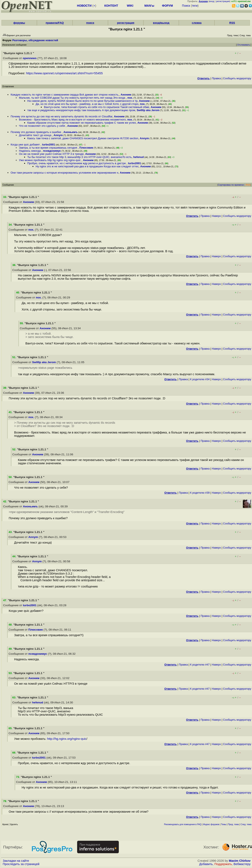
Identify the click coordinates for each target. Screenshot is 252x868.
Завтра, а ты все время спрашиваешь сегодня (48, 148)
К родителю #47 (200, 665)
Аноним (126, 95)
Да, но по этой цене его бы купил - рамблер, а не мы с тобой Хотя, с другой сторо (87, 104)
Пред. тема (233, 824)
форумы (19, 23)
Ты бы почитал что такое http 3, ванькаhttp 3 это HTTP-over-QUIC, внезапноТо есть (80, 157)
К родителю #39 (200, 493)
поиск (90, 23)
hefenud (139, 157)
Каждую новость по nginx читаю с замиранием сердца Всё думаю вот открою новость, (65, 95)
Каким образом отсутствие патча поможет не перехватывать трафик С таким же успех (82, 123)
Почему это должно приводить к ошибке (36, 132)
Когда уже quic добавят (26, 145)
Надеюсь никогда (30, 151)
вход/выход (161, 23)
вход (212, 1)
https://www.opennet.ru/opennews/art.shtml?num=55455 (64, 73)
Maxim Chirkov (240, 861)
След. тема (246, 824)
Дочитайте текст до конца (36, 135)
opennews (30, 58)
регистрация (223, 1)
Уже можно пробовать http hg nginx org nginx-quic (50, 160)
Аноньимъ (70, 132)
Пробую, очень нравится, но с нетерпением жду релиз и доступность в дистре (77, 163)
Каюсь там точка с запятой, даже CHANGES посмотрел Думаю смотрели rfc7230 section (83, 138)
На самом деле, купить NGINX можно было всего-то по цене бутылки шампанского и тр (82, 101)
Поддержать (223, 864)
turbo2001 (49, 145)
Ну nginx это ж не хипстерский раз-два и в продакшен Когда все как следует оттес (87, 166)
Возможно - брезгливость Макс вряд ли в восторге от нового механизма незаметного (72, 120)
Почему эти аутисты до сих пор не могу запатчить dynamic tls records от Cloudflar (61, 116)
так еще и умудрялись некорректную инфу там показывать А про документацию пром (81, 110)
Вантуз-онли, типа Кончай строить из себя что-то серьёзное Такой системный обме (97, 107)
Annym (58, 135)
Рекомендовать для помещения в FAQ (183, 824)
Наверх (216, 216)
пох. (130, 98)
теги (195, 6)
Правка (216, 78)
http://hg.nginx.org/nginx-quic (67, 739)
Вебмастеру (242, 864)
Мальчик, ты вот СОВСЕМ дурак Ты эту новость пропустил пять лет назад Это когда (72, 98)
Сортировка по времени (231, 185)
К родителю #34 (200, 379)
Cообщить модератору (237, 78)
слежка (197, 23)
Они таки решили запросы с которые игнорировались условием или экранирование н (65, 173)
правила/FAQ (55, 23)
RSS (232, 23)
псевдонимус (52, 151)
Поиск (186, 6)
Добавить (206, 864)
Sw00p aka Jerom (148, 110)
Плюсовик (86, 148)
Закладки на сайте (16, 861)
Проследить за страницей (21, 864)
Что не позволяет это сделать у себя (42, 126)
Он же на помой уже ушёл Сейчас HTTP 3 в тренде (51, 154)
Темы (224, 824)
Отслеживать (244, 45)
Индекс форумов (211, 824)
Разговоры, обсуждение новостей (35, 40)
